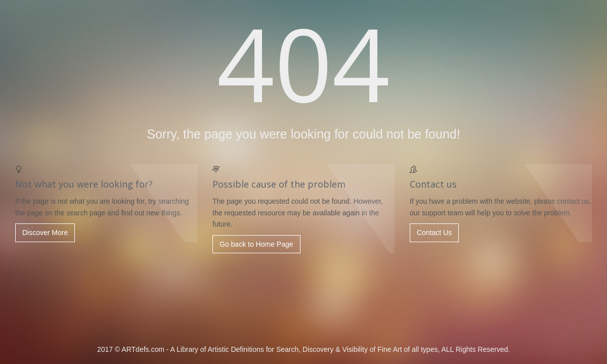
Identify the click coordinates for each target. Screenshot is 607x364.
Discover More (45, 233)
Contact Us (434, 233)
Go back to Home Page (256, 244)
